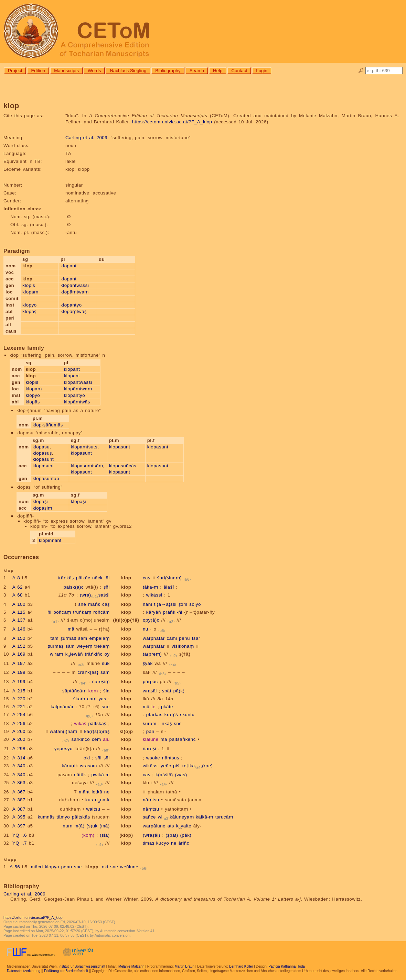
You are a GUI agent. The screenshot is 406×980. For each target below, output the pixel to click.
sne (82, 604)
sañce (149, 817)
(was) (181, 775)
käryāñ (154, 612)
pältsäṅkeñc (183, 739)
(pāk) (186, 835)
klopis (29, 285)
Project (15, 71)
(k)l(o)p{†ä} (126, 620)
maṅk (94, 604)
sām (83, 638)
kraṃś (171, 715)
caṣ (147, 578)
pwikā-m (100, 775)
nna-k (102, 800)
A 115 (19, 612)
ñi (108, 578)
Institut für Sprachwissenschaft (82, 966)
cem (97, 739)
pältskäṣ (97, 723)
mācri (37, 867)
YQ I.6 (20, 835)
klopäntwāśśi (75, 285)
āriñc (184, 843)
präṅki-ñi (173, 612)
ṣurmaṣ (68, 638)
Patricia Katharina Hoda (287, 966)
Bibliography (168, 71)
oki (87, 758)
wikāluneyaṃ (176, 817)
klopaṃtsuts (84, 447)
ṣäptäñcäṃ (74, 691)
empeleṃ (99, 638)
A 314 (19, 758)
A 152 (19, 638)
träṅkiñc (94, 654)
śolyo (195, 604)
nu (146, 629)
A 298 (19, 749)
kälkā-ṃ (205, 817)
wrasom (88, 766)
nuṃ (67, 826)
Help (218, 71)
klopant (68, 266)
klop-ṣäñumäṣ (48, 425)
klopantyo (71, 305)
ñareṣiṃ (101, 682)
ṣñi (107, 587)
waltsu (93, 809)
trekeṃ (102, 646)
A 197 (19, 663)
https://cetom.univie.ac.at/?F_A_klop (172, 122)
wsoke (153, 758)
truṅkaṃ (82, 612)
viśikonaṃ (183, 646)
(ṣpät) (172, 835)
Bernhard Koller (241, 966)
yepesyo (63, 749)
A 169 (19, 654)
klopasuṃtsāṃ (87, 466)
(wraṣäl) (152, 835)
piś (176, 766)
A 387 (19, 800)
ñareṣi (149, 749)
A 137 (19, 620)
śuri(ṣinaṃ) (169, 578)
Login (262, 71)
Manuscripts (66, 71)
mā (71, 629)
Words (94, 71)
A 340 (19, 766)
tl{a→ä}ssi (165, 604)
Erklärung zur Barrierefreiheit (66, 971)
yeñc (166, 766)
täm (54, 638)
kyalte (184, 826)
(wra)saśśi (95, 595)
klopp (92, 867)
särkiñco (81, 739)
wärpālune (154, 826)
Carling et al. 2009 (86, 138)
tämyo (63, 817)
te (153, 707)
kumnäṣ (46, 817)
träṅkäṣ (66, 578)
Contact (239, 71)
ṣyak (148, 663)
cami (172, 638)
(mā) (104, 826)
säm (70, 646)
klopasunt (43, 459)
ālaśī (169, 587)
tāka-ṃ (151, 587)
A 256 (19, 723)
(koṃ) (88, 835)
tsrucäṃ (224, 817)
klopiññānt (50, 540)
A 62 (18, 587)
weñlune (129, 867)
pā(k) (179, 691)
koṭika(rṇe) (197, 766)
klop (126, 578)
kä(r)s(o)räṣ (97, 731)
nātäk (80, 775)
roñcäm (101, 612)
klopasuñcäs (123, 466)
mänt (84, 792)
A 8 (16, 578)
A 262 (19, 739)
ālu (106, 739)
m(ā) (79, 826)
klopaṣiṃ (42, 508)
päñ (150, 731)
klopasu (41, 447)
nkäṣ (167, 723)
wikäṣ (80, 723)
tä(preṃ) (152, 654)
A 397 (19, 826)
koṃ (93, 691)
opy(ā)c (151, 620)
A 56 (15, 867)
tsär (196, 638)
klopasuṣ (42, 453)
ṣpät (167, 691)
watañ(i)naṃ (64, 731)
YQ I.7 (20, 843)
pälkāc (83, 578)
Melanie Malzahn (131, 966)
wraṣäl (150, 691)
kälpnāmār (62, 707)
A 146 (19, 629)
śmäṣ (148, 843)
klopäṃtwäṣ (74, 311)
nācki (98, 578)
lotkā (97, 792)
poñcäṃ (62, 612)
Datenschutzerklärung (24, 971)
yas (102, 699)
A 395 (19, 817)
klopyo (30, 305)
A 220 (19, 699)
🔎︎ (361, 71)
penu (184, 638)
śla (106, 691)
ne (107, 792)
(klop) (126, 835)
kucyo (163, 843)
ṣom (183, 604)
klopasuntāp (46, 478)
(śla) (105, 835)
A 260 (19, 731)
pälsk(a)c (74, 587)
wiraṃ (57, 654)
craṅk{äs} (88, 672)
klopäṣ (29, 311)
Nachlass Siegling (128, 71)
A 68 (18, 595)
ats (171, 826)
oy (107, 654)
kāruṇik (70, 766)
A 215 (19, 691)
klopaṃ (30, 292)
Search (197, 71)
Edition (38, 71)
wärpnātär (154, 638)
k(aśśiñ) (164, 775)
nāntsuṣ (171, 758)
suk (106, 663)
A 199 (19, 672)
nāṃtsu (151, 800)
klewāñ (74, 654)
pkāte (167, 707)
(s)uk (92, 826)
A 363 (19, 783)
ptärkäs (154, 715)
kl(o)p (126, 731)
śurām (150, 723)
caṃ (92, 699)
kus (89, 800)
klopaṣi (40, 502)
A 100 (19, 604)
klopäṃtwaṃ (75, 292)
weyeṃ (85, 646)
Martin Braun (185, 966)
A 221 (19, 707)
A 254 (19, 715)
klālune (151, 739)
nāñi (147, 604)
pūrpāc (150, 682)
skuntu (187, 715)
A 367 (19, 792)
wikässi (154, 595)
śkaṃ (79, 699)
